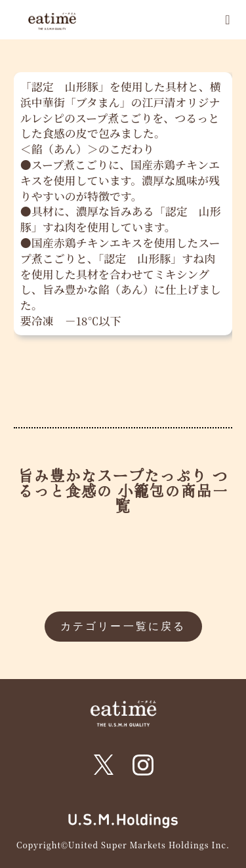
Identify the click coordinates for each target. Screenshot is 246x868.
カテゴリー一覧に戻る (123, 626)
